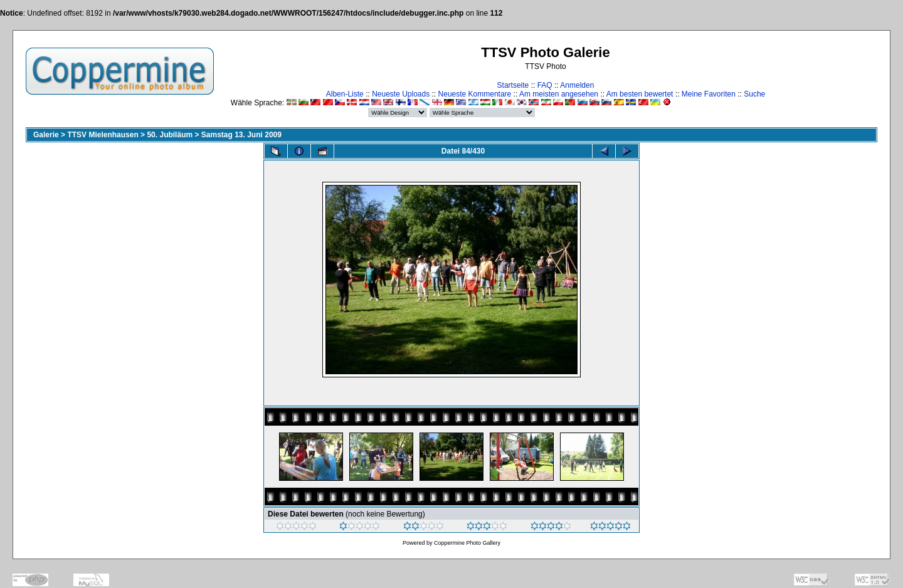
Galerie (46, 135)
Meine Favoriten (709, 94)
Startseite (513, 85)
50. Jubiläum (170, 135)
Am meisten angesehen (559, 94)
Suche (754, 94)
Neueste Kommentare (475, 94)
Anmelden (577, 85)
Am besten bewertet (640, 94)
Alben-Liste (345, 94)
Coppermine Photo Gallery (467, 543)
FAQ (545, 85)
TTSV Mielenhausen (103, 135)
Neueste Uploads (401, 94)
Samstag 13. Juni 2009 (241, 135)
